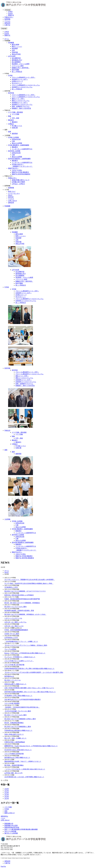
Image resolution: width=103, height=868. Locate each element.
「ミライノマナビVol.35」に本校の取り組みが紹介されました (25, 769)
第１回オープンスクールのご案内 (15, 715)
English (10, 13)
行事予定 (7, 25)
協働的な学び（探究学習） (21, 68)
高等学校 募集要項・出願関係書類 (19, 159)
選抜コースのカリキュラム (21, 101)
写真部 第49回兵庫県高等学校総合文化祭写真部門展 (22, 599)
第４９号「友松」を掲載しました (15, 738)
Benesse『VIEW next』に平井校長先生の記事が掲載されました (25, 653)
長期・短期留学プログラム (21, 106)
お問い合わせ (13, 201)
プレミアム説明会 (10, 649)
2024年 (7, 793)
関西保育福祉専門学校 (12, 827)
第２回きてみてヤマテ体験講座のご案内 (18, 727)
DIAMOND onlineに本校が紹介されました (18, 750)
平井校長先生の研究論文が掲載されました (18, 730)
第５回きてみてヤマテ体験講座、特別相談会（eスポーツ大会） (25, 614)
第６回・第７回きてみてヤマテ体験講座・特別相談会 (22, 603)
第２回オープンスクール (13, 680)
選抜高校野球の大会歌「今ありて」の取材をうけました (23, 761)
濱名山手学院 (16, 54)
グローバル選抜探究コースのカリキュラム (26, 85)
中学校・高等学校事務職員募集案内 (16, 630)
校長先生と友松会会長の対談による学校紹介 (19, 595)
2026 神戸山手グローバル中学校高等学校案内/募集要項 (22, 699)
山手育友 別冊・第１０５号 (13, 773)
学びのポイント (17, 83)
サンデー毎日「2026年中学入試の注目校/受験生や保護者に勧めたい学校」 (29, 583)
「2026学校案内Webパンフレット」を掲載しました (21, 641)
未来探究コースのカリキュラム (22, 87)
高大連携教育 (16, 62)
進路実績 (15, 134)
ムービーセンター (14, 193)
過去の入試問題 (17, 143)
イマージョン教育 (18, 66)
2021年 (7, 799)
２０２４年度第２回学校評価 (14, 754)
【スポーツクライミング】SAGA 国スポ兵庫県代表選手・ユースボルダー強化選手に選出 (34, 672)
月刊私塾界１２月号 (11, 587)
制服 (10, 116)
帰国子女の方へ (13, 168)
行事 (13, 141)
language (8, 10)
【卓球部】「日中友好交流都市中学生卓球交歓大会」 (22, 707)
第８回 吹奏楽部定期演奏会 (14, 723)
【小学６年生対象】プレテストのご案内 (18, 711)
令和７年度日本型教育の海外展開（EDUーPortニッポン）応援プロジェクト (29, 688)
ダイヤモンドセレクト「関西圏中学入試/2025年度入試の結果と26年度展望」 (30, 580)
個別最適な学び (17, 60)
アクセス (7, 21)
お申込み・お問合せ (18, 184)
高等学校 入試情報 (14, 151)
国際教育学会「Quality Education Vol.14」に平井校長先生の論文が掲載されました (31, 746)
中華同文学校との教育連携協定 (15, 742)
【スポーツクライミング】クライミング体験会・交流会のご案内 (26, 645)
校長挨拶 (15, 48)
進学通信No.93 (9, 676)
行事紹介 (11, 124)
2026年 (7, 789)
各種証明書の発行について (21, 180)
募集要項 (15, 147)
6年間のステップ (17, 81)
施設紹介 (11, 120)
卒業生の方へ (9, 17)
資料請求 (7, 23)
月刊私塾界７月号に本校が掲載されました (18, 696)
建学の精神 (15, 45)
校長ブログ (12, 192)
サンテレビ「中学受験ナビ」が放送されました (20, 657)
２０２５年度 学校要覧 (12, 703)
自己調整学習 (16, 58)
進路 (10, 132)
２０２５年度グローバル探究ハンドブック (19, 661)
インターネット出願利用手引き (22, 149)
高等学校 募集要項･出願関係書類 (23, 542)
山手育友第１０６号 (11, 638)
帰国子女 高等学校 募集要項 (21, 174)
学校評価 (15, 52)
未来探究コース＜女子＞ (20, 79)
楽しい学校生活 (17, 72)
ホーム (7, 39)
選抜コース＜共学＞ (18, 99)
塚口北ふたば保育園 (11, 833)
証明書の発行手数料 (18, 182)
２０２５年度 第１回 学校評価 (14, 665)
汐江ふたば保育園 (10, 831)
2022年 (7, 797)
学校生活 (7, 430)
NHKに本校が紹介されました (14, 734)
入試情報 (7, 519)
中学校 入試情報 (13, 137)
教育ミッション (17, 46)
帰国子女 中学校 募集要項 (20, 172)
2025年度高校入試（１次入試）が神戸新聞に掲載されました (24, 777)
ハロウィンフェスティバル (13, 618)
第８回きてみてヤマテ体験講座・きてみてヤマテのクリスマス (25, 591)
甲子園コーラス (17, 126)
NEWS (10, 195)
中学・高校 (15, 118)
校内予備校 (15, 70)
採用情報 (7, 19)
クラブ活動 (15, 114)
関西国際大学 (9, 824)
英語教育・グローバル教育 (21, 64)
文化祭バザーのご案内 (12, 634)
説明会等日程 (16, 139)
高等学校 (11, 93)
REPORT (11, 197)
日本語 (10, 12)
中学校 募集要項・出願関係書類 (19, 145)
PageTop (3, 866)
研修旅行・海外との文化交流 (21, 108)
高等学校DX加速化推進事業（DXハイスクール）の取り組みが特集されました (30, 692)
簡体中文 (11, 15)
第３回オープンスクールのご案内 (15, 607)
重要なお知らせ (10, 813)
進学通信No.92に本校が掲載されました (17, 758)
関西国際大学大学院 (11, 825)
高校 (6, 811)
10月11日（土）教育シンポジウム (15, 622)
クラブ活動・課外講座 (15, 112)
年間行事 (15, 128)
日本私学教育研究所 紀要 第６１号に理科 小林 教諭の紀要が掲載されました (29, 669)
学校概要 (11, 43)
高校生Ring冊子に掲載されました (15, 684)
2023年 (7, 795)
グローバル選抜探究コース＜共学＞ (24, 77)
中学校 (10, 75)
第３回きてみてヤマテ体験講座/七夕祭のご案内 (20, 719)
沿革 (13, 50)
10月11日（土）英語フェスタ (14, 626)
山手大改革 (12, 56)
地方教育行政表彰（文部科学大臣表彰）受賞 (19, 611)
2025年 (7, 791)
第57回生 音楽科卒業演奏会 (14, 765)
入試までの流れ (17, 170)
